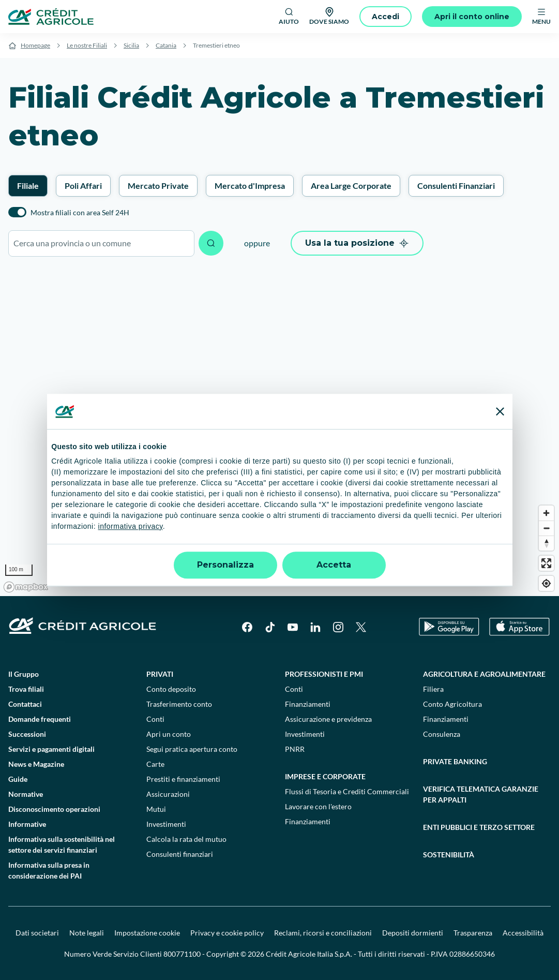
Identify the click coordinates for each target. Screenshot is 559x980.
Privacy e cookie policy (227, 933)
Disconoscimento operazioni (54, 809)
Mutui (156, 809)
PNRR (295, 749)
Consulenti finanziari (180, 854)
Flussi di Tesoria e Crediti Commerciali (347, 791)
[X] (361, 627)
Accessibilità (523, 933)
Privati (160, 674)
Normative (26, 794)
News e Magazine (36, 764)
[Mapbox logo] (26, 587)
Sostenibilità (449, 855)
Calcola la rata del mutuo (186, 839)
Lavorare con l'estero (318, 806)
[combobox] (101, 243)
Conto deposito (171, 689)
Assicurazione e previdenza (328, 719)
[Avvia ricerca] (211, 243)
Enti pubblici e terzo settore (479, 827)
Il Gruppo (24, 674)
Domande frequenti (40, 719)
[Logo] (51, 17)
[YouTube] (293, 627)
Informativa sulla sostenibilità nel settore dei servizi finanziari (62, 844)
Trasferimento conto (179, 704)
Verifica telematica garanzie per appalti (481, 794)
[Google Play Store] (449, 627)
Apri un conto (169, 734)
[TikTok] (270, 627)
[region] (279, 432)
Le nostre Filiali (87, 45)
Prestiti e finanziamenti (183, 779)
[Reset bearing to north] (546, 543)
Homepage (35, 45)
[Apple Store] (519, 627)
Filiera (433, 689)
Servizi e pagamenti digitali (51, 749)
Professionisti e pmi (324, 674)
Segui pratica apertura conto (192, 749)
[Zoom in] (546, 513)
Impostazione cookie (147, 933)
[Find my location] (546, 583)
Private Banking (455, 761)
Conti (155, 719)
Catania (166, 45)
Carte (155, 764)
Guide (18, 779)
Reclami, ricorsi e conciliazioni (323, 933)
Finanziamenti (308, 704)
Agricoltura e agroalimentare (484, 674)
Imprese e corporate (325, 776)
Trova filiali (26, 689)
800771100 (182, 954)
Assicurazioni (168, 794)
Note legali (87, 933)
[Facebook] (247, 627)
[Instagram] (338, 627)
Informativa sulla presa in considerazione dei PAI (49, 870)
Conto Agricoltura (452, 704)
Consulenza (442, 734)
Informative (27, 824)
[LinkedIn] (315, 627)
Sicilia (131, 45)
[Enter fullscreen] (546, 563)
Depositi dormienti (413, 933)
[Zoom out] (546, 528)
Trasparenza (473, 933)
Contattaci (25, 704)
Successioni (27, 734)
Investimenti (166, 824)
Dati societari (37, 933)
